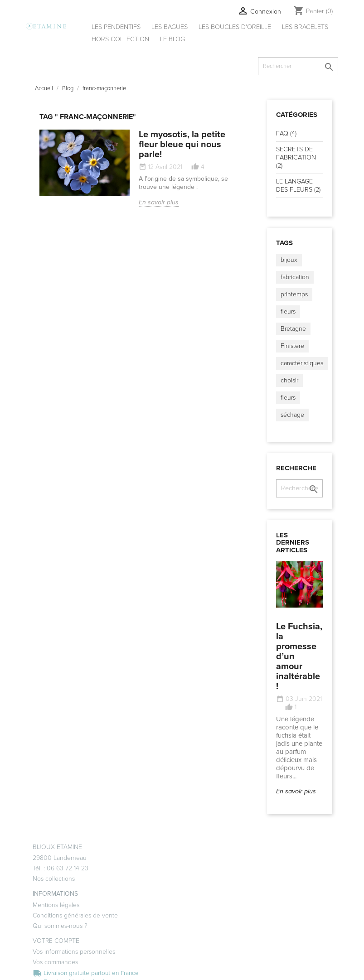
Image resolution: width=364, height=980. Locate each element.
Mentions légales (56, 905)
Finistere (292, 346)
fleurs (288, 311)
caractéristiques (302, 363)
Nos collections (54, 879)
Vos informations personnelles (74, 952)
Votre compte (56, 941)
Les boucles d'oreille (235, 27)
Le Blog (172, 39)
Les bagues (170, 27)
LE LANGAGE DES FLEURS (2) (298, 186)
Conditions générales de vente (75, 915)
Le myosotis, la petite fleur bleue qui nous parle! (182, 145)
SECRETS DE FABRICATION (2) (296, 157)
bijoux (289, 260)
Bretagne (293, 329)
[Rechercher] (298, 66)
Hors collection (120, 39)
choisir (289, 380)
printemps (294, 294)
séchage (292, 415)
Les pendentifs (116, 27)
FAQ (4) (286, 133)
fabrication (295, 277)
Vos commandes (55, 962)
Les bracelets (305, 27)
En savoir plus (159, 202)
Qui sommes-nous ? (60, 926)
